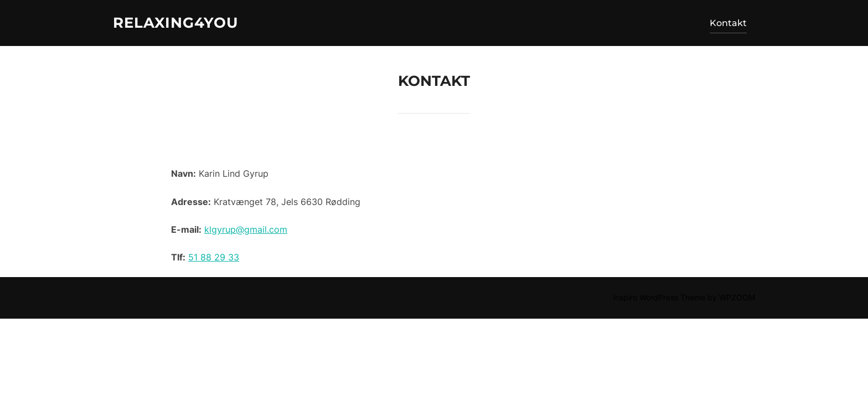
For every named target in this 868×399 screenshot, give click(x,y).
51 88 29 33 (214, 257)
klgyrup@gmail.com (246, 229)
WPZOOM (737, 297)
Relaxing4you (175, 23)
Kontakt (728, 23)
